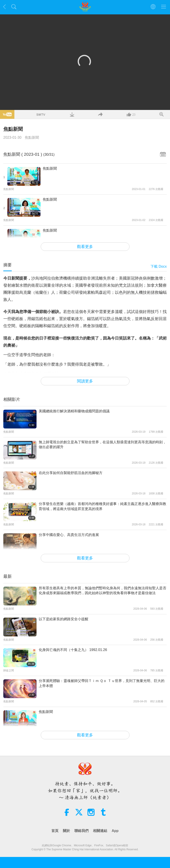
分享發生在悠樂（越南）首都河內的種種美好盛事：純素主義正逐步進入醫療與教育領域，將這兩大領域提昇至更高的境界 (102, 506)
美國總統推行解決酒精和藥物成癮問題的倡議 (74, 411)
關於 (66, 831)
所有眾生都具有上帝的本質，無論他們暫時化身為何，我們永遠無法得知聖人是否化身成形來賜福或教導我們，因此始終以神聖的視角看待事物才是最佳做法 (102, 591)
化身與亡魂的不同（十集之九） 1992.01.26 (73, 650)
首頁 (55, 831)
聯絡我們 (81, 831)
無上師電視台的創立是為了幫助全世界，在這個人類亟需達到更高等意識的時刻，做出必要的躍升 (102, 445)
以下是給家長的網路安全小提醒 (64, 619)
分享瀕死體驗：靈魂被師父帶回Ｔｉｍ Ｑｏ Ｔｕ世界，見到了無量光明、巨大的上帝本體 (102, 683)
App (115, 831)
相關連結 (100, 831)
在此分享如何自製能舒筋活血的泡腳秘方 (71, 473)
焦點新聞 (32, 137)
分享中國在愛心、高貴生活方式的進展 (69, 535)
